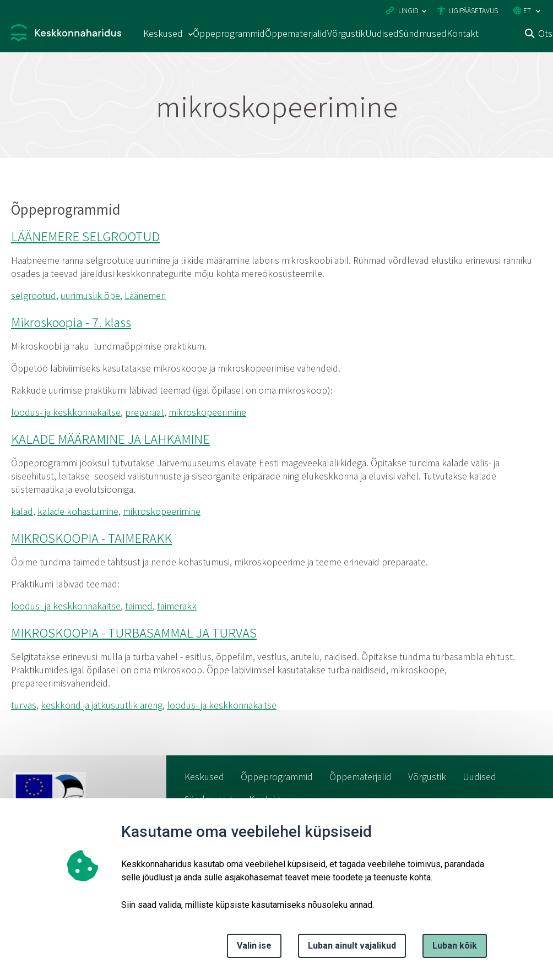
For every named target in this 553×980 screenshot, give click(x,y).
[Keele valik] (538, 11)
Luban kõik (455, 946)
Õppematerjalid (296, 33)
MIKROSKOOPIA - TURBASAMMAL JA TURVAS (134, 632)
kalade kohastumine (78, 511)
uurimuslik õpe (90, 295)
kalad (22, 511)
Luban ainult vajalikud (352, 946)
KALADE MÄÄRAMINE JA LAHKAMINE (110, 438)
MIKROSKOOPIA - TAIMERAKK (91, 537)
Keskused (204, 776)
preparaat (145, 412)
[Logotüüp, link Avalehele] (66, 34)
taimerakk (177, 606)
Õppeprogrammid (229, 33)
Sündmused (423, 33)
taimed (139, 606)
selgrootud (34, 295)
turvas (24, 705)
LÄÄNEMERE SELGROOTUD (85, 236)
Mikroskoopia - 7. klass (71, 322)
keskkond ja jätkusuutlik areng (102, 705)
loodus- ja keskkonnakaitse (66, 412)
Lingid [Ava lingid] (408, 10)
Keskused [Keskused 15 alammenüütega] (163, 33)
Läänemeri (145, 295)
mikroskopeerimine (207, 412)
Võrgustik (346, 33)
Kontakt (463, 33)
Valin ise (254, 946)
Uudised (382, 33)
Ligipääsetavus (473, 10)
